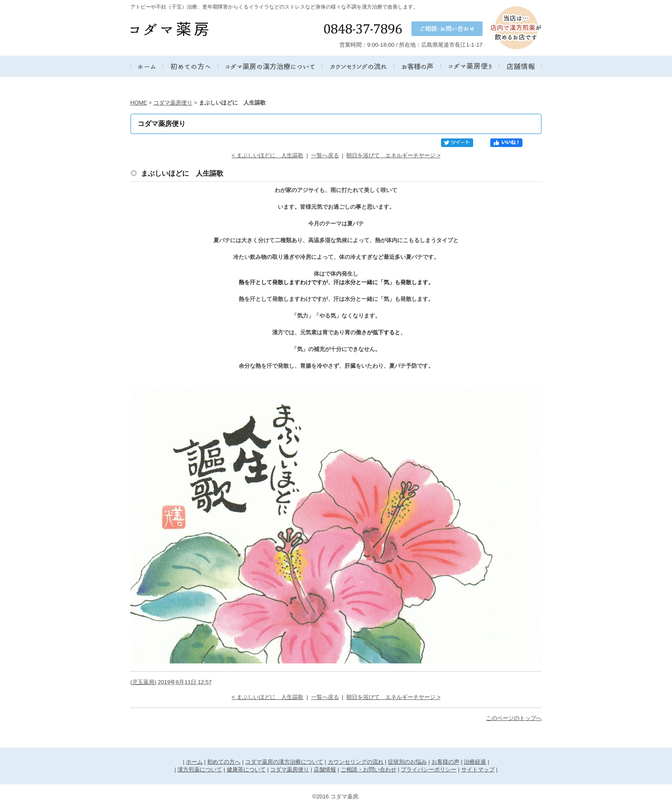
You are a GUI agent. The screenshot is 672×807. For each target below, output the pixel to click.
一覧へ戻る (325, 155)
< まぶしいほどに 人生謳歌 (267, 155)
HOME (139, 103)
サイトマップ (478, 769)
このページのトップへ (514, 718)
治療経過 (475, 762)
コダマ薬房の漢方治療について (284, 762)
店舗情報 (325, 769)
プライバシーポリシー (429, 769)
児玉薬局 (143, 682)
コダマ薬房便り (173, 103)
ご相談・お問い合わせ (369, 769)
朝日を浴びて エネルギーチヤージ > (393, 155)
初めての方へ (224, 762)
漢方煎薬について (200, 769)
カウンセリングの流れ (356, 762)
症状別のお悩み (407, 762)
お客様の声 (445, 762)
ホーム (194, 762)
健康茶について (246, 769)
